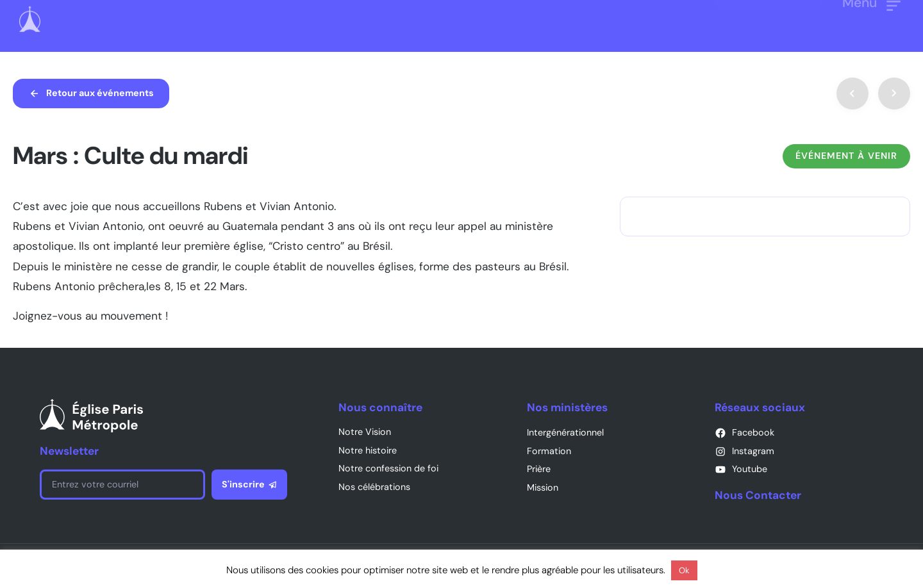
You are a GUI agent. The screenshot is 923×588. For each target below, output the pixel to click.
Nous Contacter (758, 495)
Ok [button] (684, 570)
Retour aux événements (100, 93)
